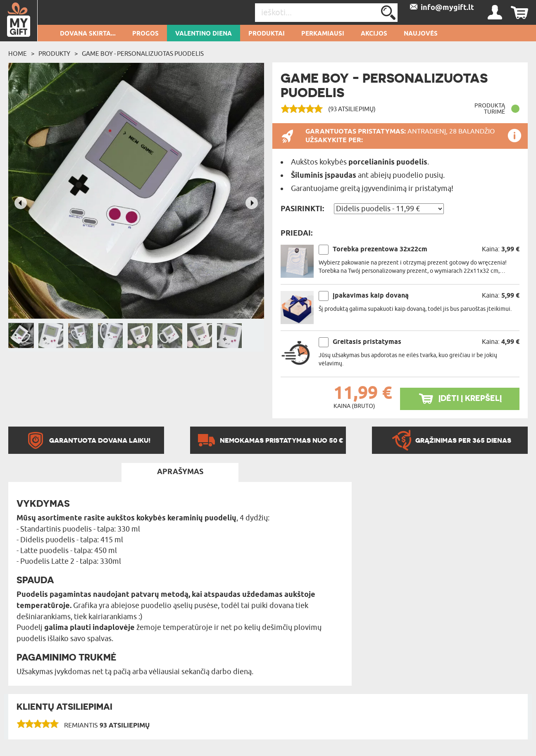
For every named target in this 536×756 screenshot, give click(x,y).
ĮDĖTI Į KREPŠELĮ (470, 398)
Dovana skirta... (88, 34)
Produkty (54, 54)
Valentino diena (204, 34)
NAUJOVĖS (421, 34)
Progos (145, 34)
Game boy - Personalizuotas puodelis (143, 54)
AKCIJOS (374, 34)
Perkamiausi (323, 34)
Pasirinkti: (302, 209)
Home (18, 54)
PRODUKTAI (267, 34)
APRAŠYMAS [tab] (180, 472)
